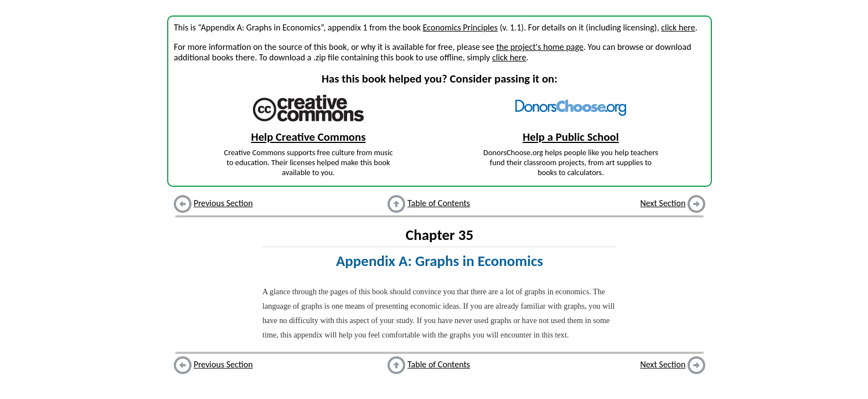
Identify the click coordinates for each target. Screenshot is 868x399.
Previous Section (223, 203)
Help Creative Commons (309, 137)
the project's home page (539, 47)
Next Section (663, 203)
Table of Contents (439, 203)
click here (678, 27)
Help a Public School (571, 137)
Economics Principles (460, 27)
